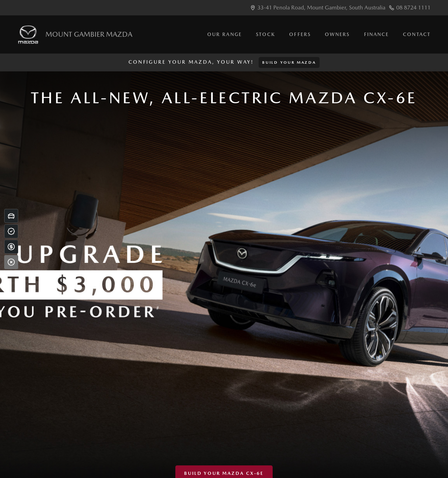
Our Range (225, 34)
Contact (417, 34)
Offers (300, 34)
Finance (377, 34)
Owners (337, 34)
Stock (266, 34)
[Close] (11, 262)
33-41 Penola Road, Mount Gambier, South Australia (321, 8)
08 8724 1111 (413, 8)
